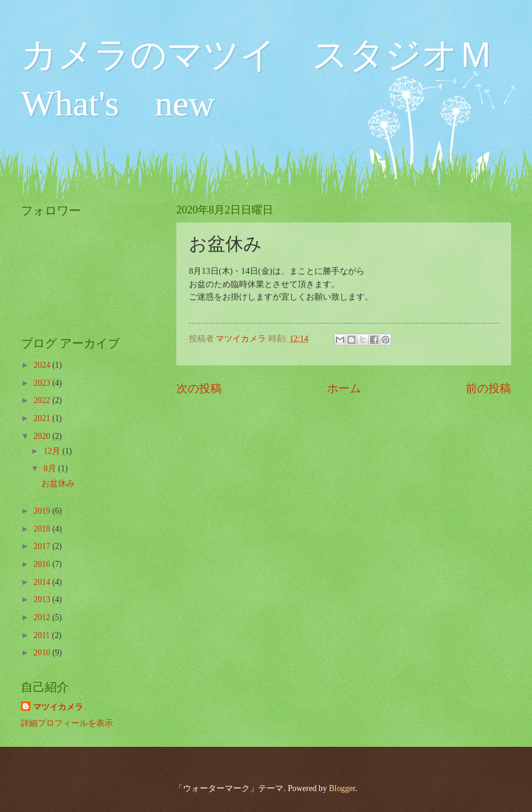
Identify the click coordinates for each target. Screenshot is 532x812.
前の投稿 (488, 388)
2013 (43, 599)
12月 (53, 451)
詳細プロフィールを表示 (67, 723)
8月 (51, 468)
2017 (43, 546)
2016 (43, 564)
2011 (43, 635)
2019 (43, 511)
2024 (43, 365)
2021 (43, 418)
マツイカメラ (58, 707)
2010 (43, 653)
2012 (43, 617)
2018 (43, 529)
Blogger (342, 788)
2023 (43, 383)
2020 (43, 436)
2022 (43, 400)
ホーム (344, 388)
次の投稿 (199, 388)
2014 (43, 582)
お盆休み (58, 483)
